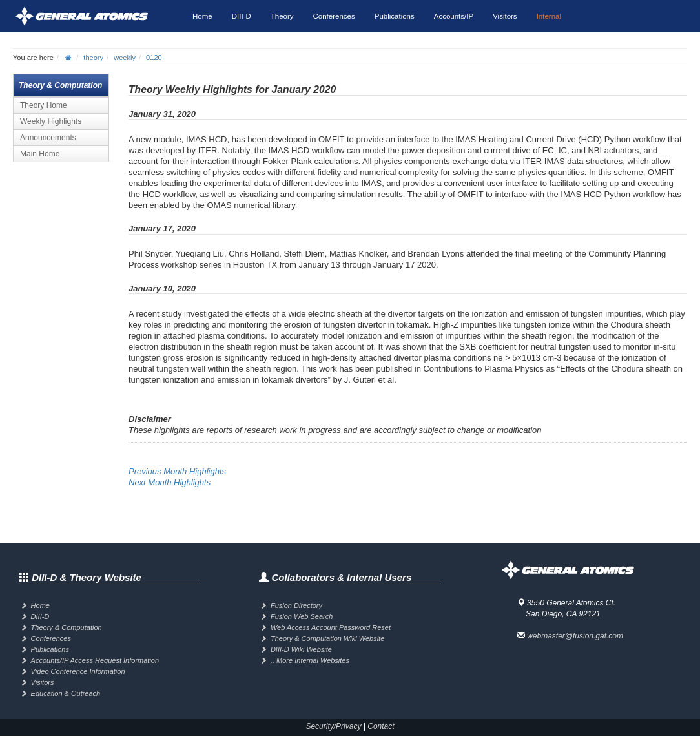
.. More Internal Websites (310, 660)
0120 (154, 58)
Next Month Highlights (170, 482)
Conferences (334, 16)
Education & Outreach (66, 693)
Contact (381, 726)
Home (202, 16)
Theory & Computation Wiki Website (327, 638)
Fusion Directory (296, 605)
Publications (395, 16)
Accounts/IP (454, 16)
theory (93, 58)
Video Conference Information (78, 671)
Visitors (505, 16)
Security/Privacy (333, 726)
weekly (125, 58)
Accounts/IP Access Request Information (95, 660)
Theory (282, 16)
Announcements (48, 138)
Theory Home (44, 105)
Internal (549, 16)
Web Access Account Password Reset (331, 627)
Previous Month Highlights (177, 471)
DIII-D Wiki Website (301, 649)
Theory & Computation (67, 627)
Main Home (40, 154)
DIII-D (242, 16)
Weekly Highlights (51, 121)
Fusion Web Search (302, 616)
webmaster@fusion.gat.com (575, 636)
